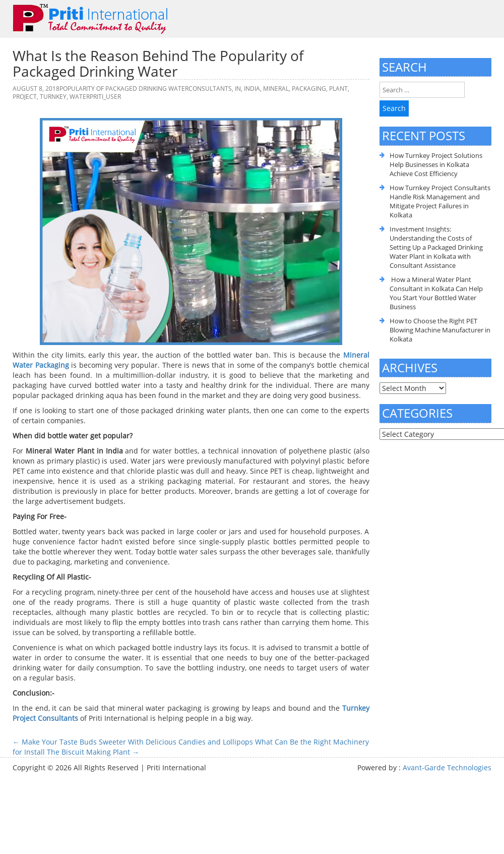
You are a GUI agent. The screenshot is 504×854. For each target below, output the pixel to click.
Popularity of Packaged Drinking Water (124, 89)
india (252, 89)
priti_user (105, 97)
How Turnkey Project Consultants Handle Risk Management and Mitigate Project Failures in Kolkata (440, 201)
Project (25, 97)
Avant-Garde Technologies (447, 767)
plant (338, 89)
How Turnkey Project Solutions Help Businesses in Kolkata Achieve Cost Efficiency (436, 164)
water (80, 97)
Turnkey (53, 97)
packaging (309, 89)
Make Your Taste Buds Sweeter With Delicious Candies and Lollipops (133, 742)
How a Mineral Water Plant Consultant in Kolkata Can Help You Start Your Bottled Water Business (436, 293)
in (238, 89)
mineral (276, 89)
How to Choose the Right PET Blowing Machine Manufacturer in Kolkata (440, 330)
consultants (210, 89)
